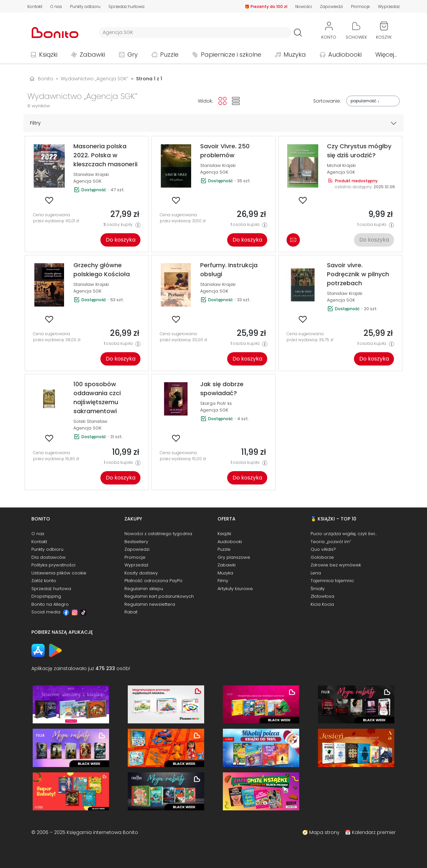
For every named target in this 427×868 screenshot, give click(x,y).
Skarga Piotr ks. (216, 403)
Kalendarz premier (374, 832)
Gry (133, 54)
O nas (56, 6)
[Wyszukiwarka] (195, 32)
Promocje (360, 6)
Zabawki (92, 54)
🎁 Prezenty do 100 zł (266, 6)
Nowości (304, 6)
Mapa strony (324, 832)
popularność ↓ (365, 101)
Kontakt (35, 6)
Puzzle (169, 54)
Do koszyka (121, 240)
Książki (48, 54)
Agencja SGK (87, 181)
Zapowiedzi (331, 6)
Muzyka (295, 54)
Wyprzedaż (389, 6)
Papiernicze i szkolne (231, 54)
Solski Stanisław (90, 421)
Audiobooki (345, 54)
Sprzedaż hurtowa (126, 6)
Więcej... (386, 54)
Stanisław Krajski (91, 174)
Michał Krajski (341, 165)
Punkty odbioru (85, 6)
